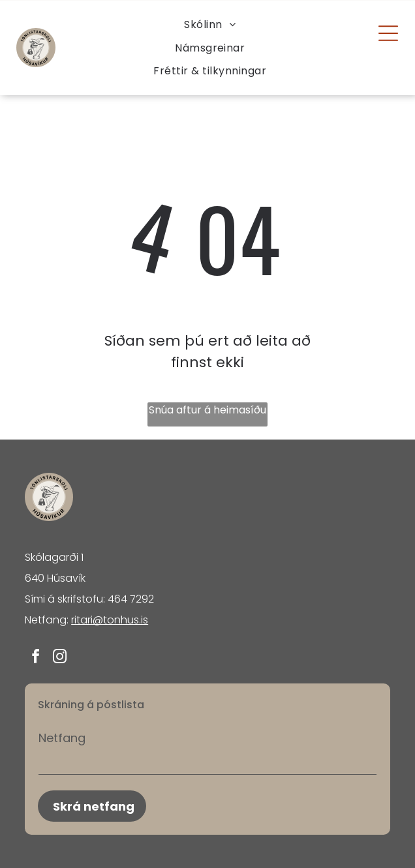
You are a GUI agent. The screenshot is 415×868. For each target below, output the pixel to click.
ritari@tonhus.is (110, 620)
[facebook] (35, 658)
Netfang (62, 738)
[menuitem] (210, 24)
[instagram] (59, 658)
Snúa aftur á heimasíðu (207, 410)
